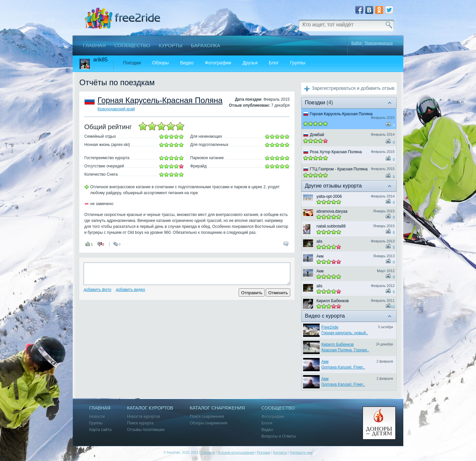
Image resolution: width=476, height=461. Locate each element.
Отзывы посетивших (146, 430)
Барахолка (206, 45)
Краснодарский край (116, 109)
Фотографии (218, 63)
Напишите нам (301, 453)
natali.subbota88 (331, 226)
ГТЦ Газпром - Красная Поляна (339, 169)
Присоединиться (379, 43)
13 (393, 307)
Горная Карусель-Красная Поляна (160, 100)
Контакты (280, 453)
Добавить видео (130, 290)
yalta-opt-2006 (329, 196)
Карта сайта (100, 430)
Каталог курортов (150, 408)
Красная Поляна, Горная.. (345, 350)
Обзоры (160, 63)
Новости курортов (143, 417)
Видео (187, 63)
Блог (274, 63)
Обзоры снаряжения (209, 423)
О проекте (207, 453)
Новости (97, 417)
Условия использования (236, 453)
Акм (320, 256)
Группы (298, 63)
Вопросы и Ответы (279, 436)
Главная (94, 45)
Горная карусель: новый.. (345, 333)
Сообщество (132, 45)
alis (319, 241)
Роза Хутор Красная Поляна (336, 152)
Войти (357, 43)
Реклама (263, 453)
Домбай (317, 135)
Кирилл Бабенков (333, 301)
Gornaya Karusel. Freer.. (343, 367)
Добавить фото (98, 290)
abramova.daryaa (332, 211)
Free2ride (330, 327)
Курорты (171, 45)
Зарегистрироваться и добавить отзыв (353, 88)
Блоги (267, 423)
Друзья (250, 63)
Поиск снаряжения (207, 417)
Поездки (132, 63)
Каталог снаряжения (217, 408)
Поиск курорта (140, 423)
